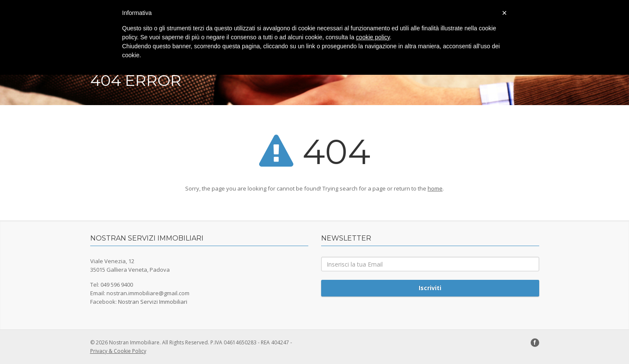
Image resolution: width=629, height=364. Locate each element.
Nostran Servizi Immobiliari (153, 302)
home (435, 188)
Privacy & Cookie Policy (118, 351)
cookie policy (373, 37)
